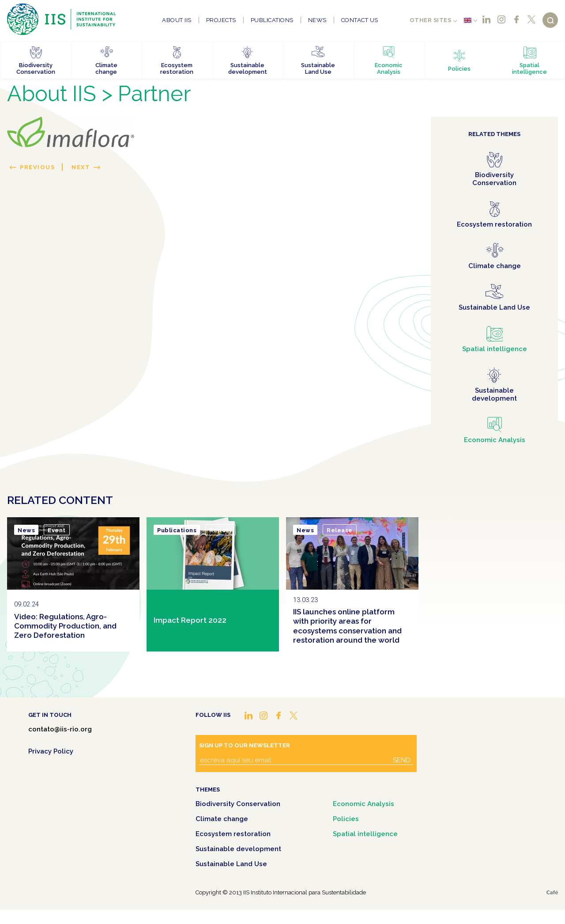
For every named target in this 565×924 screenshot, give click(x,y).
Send (402, 760)
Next (81, 167)
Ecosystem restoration (233, 834)
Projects (221, 20)
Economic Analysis (363, 804)
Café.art (552, 892)
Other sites (431, 20)
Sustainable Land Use (231, 864)
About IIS (177, 20)
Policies (346, 819)
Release (340, 530)
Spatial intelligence (365, 834)
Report (220, 530)
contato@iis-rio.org (60, 729)
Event (57, 530)
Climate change (222, 819)
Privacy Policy (51, 751)
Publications (272, 20)
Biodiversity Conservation (238, 804)
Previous (37, 167)
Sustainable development (238, 849)
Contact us (360, 20)
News (317, 20)
